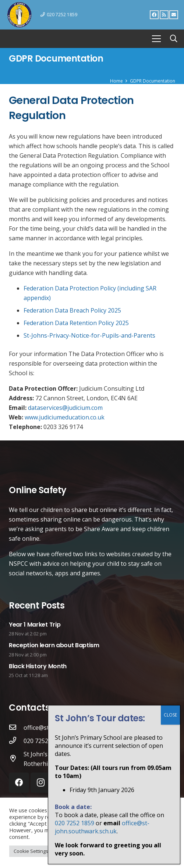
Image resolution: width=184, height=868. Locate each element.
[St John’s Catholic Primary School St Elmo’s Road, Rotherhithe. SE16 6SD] (16, 759)
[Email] (174, 15)
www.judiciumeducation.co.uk (65, 417)
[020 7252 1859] (16, 741)
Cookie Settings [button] (31, 851)
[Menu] (156, 39)
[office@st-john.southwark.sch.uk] (16, 728)
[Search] (174, 39)
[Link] (19, 15)
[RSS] (164, 15)
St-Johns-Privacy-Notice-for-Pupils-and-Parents (89, 335)
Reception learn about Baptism (54, 645)
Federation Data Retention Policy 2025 (76, 323)
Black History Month (38, 666)
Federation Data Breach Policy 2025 (72, 310)
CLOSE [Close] (170, 852)
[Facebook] (154, 15)
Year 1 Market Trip (35, 625)
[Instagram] (41, 783)
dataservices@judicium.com (65, 408)
